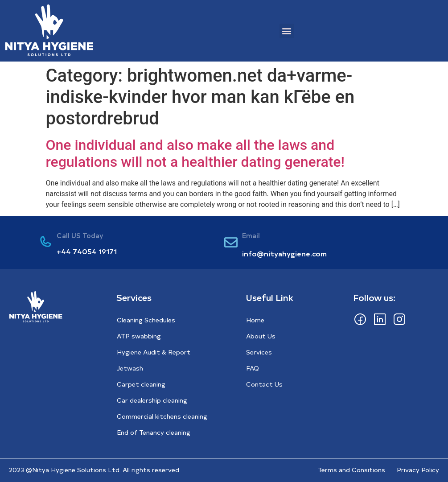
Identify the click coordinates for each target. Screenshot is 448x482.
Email (251, 235)
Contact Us (264, 384)
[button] (287, 31)
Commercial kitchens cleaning (162, 416)
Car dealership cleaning (152, 400)
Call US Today (80, 235)
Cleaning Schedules (146, 320)
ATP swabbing (139, 336)
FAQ (253, 368)
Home (255, 320)
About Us (261, 336)
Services (259, 352)
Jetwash (130, 368)
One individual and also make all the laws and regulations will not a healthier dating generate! (195, 153)
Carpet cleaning (141, 384)
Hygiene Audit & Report (154, 352)
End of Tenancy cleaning (154, 432)
